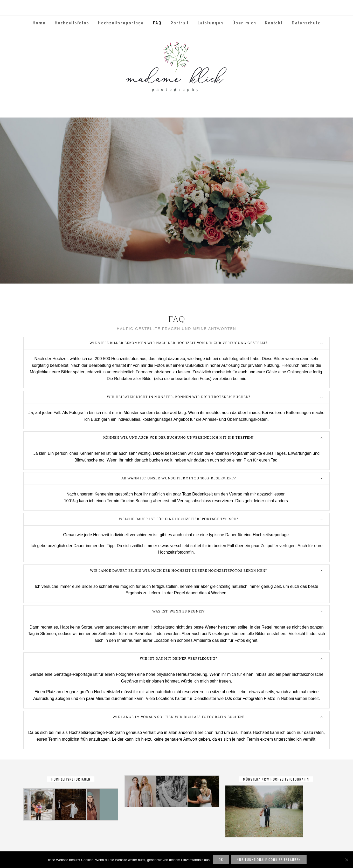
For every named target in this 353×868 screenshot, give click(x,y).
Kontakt (274, 23)
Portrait (180, 23)
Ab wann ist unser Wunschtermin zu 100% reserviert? (179, 478)
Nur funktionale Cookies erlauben (269, 859)
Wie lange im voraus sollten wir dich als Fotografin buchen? (179, 717)
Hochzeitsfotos (72, 23)
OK (221, 859)
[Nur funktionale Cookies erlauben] (347, 860)
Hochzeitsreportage (121, 23)
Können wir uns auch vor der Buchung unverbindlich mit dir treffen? (178, 438)
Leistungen (210, 23)
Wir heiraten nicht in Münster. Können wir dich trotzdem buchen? (179, 397)
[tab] (176, 343)
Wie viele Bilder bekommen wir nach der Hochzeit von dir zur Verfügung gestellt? (178, 343)
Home (39, 23)
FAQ (157, 23)
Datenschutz (306, 23)
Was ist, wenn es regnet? (178, 611)
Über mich (244, 23)
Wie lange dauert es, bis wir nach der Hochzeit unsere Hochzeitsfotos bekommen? (178, 571)
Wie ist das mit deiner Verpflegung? (178, 659)
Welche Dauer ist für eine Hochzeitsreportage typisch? (178, 519)
